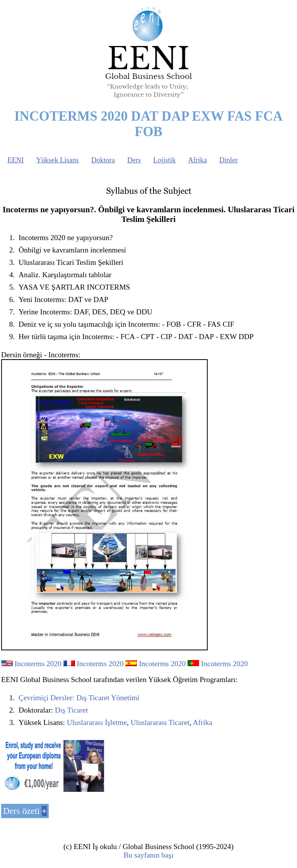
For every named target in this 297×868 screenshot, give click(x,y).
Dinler (229, 160)
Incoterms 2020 (38, 664)
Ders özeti (21, 811)
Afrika (197, 160)
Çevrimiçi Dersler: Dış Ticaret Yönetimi (79, 698)
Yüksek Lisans (57, 160)
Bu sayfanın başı (148, 855)
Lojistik (164, 160)
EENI (15, 160)
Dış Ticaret (72, 710)
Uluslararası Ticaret (160, 722)
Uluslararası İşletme (97, 722)
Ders (134, 160)
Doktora (103, 160)
